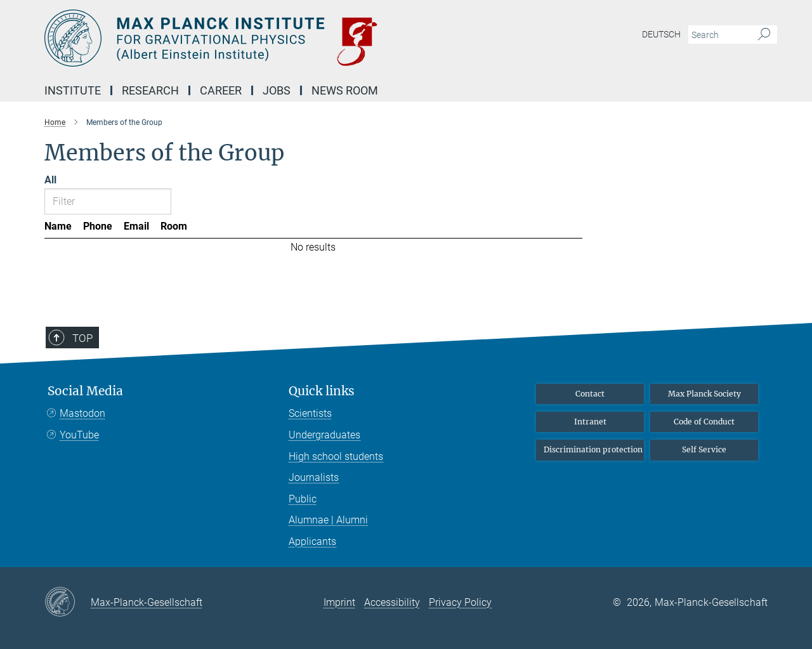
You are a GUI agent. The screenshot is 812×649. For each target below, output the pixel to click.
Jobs (277, 90)
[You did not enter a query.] (718, 35)
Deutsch (661, 34)
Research (150, 90)
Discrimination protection (593, 449)
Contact (590, 394)
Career (221, 90)
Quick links (322, 391)
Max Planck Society (704, 394)
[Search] (764, 35)
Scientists (310, 413)
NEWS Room (345, 90)
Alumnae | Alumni (328, 520)
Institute (73, 90)
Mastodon (82, 413)
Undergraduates (324, 435)
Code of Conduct (704, 422)
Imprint (339, 602)
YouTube (79, 435)
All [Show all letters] (50, 180)
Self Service (704, 449)
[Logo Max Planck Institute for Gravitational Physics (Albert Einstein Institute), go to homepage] (282, 38)
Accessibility (392, 602)
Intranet (590, 422)
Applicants (312, 541)
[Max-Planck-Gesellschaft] (68, 603)
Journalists (314, 477)
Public (303, 499)
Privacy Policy (460, 602)
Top (82, 338)
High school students (336, 456)
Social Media (85, 391)
